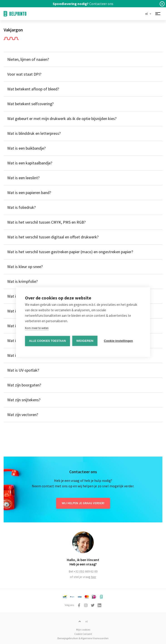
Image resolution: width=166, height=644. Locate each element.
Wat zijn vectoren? (23, 415)
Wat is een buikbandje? (26, 148)
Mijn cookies (83, 630)
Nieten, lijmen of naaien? (28, 59)
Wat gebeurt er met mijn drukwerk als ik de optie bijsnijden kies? (62, 119)
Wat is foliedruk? (21, 207)
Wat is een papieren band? (29, 193)
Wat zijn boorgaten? (24, 385)
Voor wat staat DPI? (24, 74)
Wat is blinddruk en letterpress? (34, 133)
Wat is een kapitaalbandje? (30, 163)
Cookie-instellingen (118, 341)
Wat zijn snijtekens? (24, 400)
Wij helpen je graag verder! (83, 503)
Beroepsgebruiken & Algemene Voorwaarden (83, 638)
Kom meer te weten (37, 328)
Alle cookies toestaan (47, 341)
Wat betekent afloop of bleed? (33, 89)
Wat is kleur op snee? (25, 267)
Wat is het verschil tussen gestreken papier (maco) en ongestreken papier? (70, 252)
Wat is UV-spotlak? (23, 370)
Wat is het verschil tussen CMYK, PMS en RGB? (46, 222)
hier (94, 577)
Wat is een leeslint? (23, 178)
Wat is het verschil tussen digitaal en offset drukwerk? (53, 237)
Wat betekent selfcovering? (30, 104)
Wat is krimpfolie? (22, 281)
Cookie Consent (83, 634)
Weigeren (85, 341)
